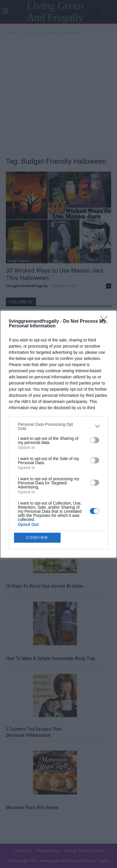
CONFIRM (37, 538)
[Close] (106, 322)
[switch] (94, 440)
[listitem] (58, 426)
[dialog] (58, 434)
